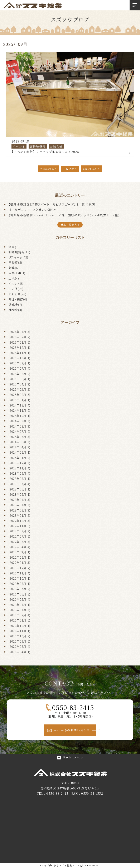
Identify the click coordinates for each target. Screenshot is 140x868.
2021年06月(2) (20, 594)
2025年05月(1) (20, 379)
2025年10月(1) (20, 358)
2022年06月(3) (20, 542)
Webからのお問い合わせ (72, 730)
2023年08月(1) (20, 479)
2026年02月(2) (20, 337)
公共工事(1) (17, 273)
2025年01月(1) (20, 400)
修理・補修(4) (18, 299)
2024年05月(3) (20, 442)
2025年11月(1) (20, 353)
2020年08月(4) (20, 647)
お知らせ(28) (17, 294)
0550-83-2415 (73, 707)
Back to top (73, 757)
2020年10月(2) (20, 636)
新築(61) (15, 268)
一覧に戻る (70, 169)
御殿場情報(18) (20, 252)
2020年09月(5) (20, 641)
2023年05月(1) (20, 494)
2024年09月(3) (20, 421)
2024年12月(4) (20, 405)
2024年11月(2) (20, 410)
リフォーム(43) (18, 257)
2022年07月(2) (20, 536)
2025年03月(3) (20, 389)
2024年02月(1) (20, 452)
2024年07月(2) (20, 431)
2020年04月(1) (20, 652)
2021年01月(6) (20, 620)
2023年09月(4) (20, 473)
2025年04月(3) (20, 384)
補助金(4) (15, 310)
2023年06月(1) (20, 489)
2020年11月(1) (20, 631)
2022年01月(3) (20, 563)
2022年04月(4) (20, 547)
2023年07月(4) (20, 484)
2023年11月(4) (20, 468)
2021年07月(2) (20, 589)
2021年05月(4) (20, 599)
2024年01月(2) (20, 458)
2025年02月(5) (20, 395)
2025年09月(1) (20, 363)
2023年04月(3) (20, 500)
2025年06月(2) (20, 374)
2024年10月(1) (20, 416)
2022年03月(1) (20, 552)
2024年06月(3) (20, 437)
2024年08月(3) (20, 426)
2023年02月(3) (20, 510)
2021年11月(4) (20, 573)
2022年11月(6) (20, 526)
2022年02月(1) (20, 557)
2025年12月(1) (20, 348)
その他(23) (16, 289)
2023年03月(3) (20, 505)
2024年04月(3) (20, 447)
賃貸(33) (15, 247)
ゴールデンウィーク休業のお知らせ (33, 210)
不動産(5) (15, 263)
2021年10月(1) (20, 578)
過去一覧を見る (70, 225)
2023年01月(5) (20, 515)
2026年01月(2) (20, 342)
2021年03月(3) (20, 610)
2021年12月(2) (20, 568)
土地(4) (14, 278)
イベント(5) (16, 284)
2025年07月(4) (20, 368)
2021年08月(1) (20, 584)
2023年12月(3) (20, 463)
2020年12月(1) (20, 626)
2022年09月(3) (20, 531)
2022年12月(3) (20, 521)
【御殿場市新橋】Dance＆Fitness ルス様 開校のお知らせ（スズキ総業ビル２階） (64, 215)
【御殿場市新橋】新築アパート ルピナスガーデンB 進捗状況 (52, 204)
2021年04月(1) (20, 605)
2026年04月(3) (20, 332)
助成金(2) (15, 305)
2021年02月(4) (20, 615)
